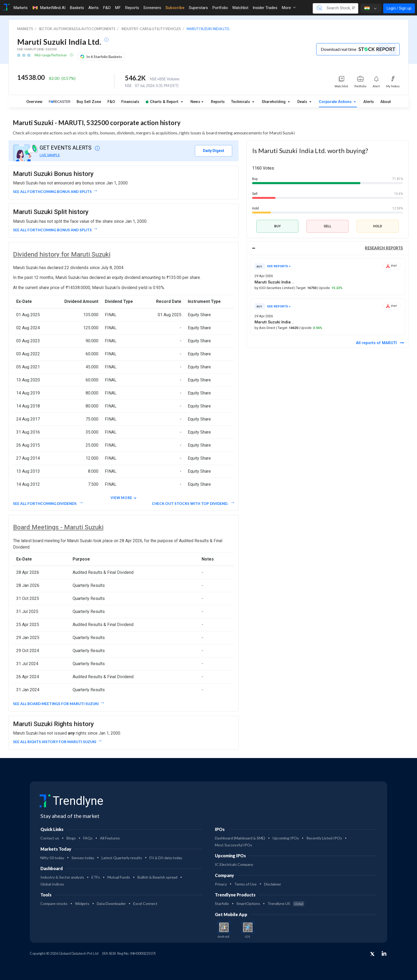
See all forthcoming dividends (45, 504)
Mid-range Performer (51, 55)
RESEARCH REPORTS (384, 248)
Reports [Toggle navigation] (132, 8)
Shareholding (274, 102)
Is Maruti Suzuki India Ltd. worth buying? (310, 151)
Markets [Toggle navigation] (20, 8)
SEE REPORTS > (279, 266)
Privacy (221, 884)
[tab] (328, 248)
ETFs (96, 877)
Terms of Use (245, 884)
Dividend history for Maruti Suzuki (62, 254)
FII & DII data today (166, 858)
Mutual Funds (119, 877)
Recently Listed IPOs (324, 838)
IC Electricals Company (234, 864)
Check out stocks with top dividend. (190, 504)
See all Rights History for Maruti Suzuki (55, 742)
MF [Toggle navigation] (118, 8)
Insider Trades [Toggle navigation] (265, 8)
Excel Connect (145, 903)
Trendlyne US (286, 903)
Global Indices (52, 884)
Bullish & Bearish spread (157, 877)
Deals (303, 102)
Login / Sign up (399, 8)
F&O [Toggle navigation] (107, 8)
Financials (130, 102)
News (195, 102)
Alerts (369, 102)
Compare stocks (54, 903)
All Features (110, 838)
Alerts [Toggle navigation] (93, 8)
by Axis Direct (265, 328)
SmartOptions (248, 903)
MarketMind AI (49, 8)
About (385, 102)
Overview (34, 102)
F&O (111, 102)
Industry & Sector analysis (62, 877)
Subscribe (175, 8)
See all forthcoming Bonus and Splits (52, 192)
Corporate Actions (336, 102)
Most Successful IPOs (233, 845)
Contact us (50, 838)
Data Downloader (111, 903)
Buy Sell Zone (89, 102)
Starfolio (222, 903)
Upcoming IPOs (286, 838)
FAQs (88, 838)
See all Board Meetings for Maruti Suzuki (56, 704)
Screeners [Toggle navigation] (152, 8)
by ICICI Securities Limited (274, 288)
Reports (218, 102)
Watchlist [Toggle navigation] (240, 8)
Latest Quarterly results (122, 858)
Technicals (241, 102)
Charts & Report (162, 102)
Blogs (71, 838)
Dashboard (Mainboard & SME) (240, 838)
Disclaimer (273, 884)
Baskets (77, 8)
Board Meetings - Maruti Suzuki (58, 527)
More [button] (289, 8)
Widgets (82, 903)
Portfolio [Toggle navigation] (220, 8)
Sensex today (83, 858)
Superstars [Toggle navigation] (198, 8)
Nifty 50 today (52, 858)
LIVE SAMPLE (50, 155)
